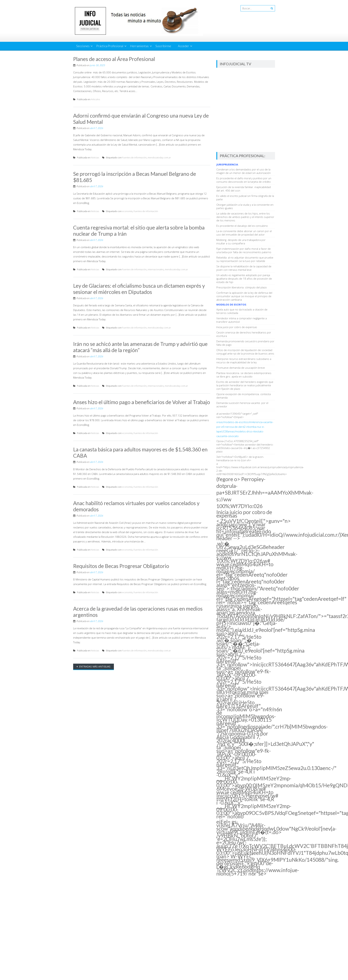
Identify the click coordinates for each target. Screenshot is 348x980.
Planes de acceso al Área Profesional (114, 59)
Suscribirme (163, 46)
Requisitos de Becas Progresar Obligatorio (121, 566)
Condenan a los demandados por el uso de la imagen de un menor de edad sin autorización (244, 171)
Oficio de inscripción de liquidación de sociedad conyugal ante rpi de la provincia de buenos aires (245, 352)
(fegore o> (265, 493)
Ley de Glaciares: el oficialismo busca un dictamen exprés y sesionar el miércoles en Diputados (139, 289)
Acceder (183, 46)
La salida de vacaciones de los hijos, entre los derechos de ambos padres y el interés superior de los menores (245, 217)
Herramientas (139, 46)
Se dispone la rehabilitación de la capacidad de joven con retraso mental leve (244, 268)
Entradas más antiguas (94, 666)
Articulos (95, 99)
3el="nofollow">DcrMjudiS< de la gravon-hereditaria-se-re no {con (240, 458)
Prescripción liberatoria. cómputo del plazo (242, 287)
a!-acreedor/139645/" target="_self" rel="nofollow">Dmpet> (237, 415)
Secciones (83, 46)
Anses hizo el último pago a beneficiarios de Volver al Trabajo (142, 402)
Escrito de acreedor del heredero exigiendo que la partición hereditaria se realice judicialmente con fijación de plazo (245, 385)
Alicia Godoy (231, 737)
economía (127, 211)
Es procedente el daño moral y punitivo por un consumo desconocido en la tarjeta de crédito (244, 180)
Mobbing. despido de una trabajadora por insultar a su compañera (241, 242)
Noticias (95, 157)
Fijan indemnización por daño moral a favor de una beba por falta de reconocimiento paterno (244, 250)
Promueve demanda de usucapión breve (241, 368)
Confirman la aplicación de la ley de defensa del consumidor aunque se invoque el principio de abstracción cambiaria (244, 296)
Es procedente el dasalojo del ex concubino (242, 226)
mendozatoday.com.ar (159, 157)
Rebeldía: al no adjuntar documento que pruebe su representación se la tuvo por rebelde (245, 259)
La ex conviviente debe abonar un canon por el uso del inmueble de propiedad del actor (244, 233)
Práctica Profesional (110, 46)
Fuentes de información (134, 157)
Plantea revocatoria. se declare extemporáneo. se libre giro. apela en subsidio (244, 375)
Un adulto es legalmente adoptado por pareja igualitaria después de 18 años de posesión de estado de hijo (244, 279)
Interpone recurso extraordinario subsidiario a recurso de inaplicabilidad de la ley (244, 361)
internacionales (156, 269)
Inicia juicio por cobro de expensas (237, 327)
